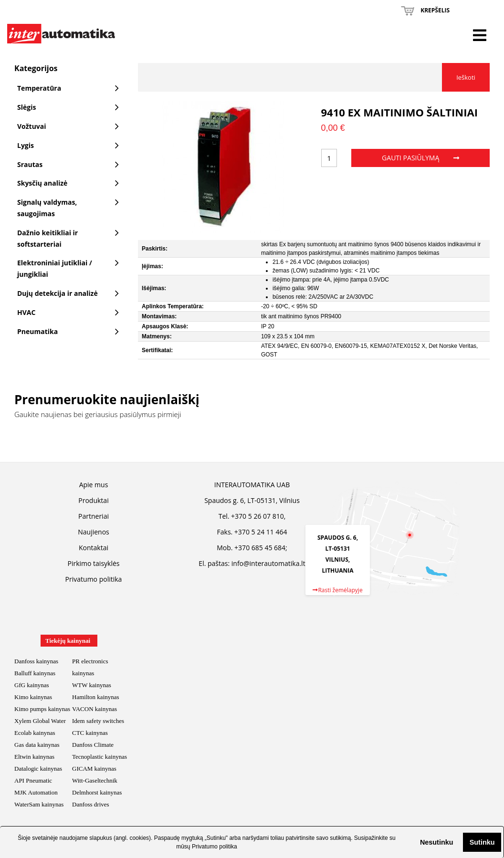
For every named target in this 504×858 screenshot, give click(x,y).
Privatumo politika (215, 847)
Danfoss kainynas (36, 661)
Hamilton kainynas (96, 697)
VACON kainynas (94, 709)
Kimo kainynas (33, 697)
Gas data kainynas (37, 745)
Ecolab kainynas (35, 733)
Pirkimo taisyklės (94, 563)
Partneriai (94, 516)
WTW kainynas (92, 685)
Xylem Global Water (40, 721)
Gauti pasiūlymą (420, 158)
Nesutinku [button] (437, 842)
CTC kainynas (90, 733)
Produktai (93, 500)
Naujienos (94, 532)
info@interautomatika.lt (268, 563)
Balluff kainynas (35, 673)
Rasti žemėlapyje (337, 590)
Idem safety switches (98, 721)
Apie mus (94, 485)
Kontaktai (94, 548)
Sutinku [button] (482, 842)
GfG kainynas (32, 685)
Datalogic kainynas (38, 769)
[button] (412, 842)
